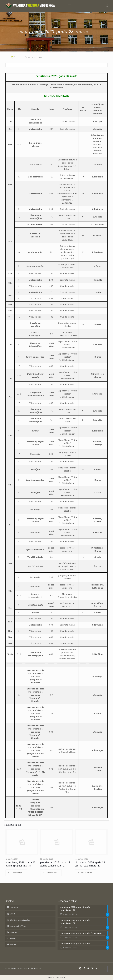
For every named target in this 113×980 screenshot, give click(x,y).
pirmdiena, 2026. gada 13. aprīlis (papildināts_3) (21, 864)
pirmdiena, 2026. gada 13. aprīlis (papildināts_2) (56, 864)
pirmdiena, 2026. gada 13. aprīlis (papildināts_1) (90, 864)
